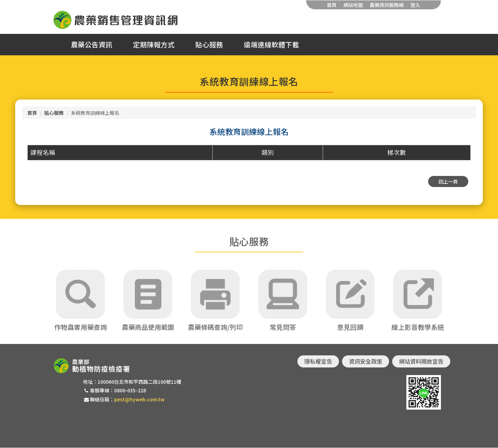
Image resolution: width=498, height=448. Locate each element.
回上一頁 (448, 181)
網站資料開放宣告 (421, 362)
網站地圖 (353, 5)
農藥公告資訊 (92, 45)
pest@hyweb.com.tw (139, 399)
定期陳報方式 (154, 45)
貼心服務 (209, 45)
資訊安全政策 (366, 362)
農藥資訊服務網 (387, 5)
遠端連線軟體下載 (271, 45)
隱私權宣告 (318, 362)
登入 (415, 5)
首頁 (332, 5)
